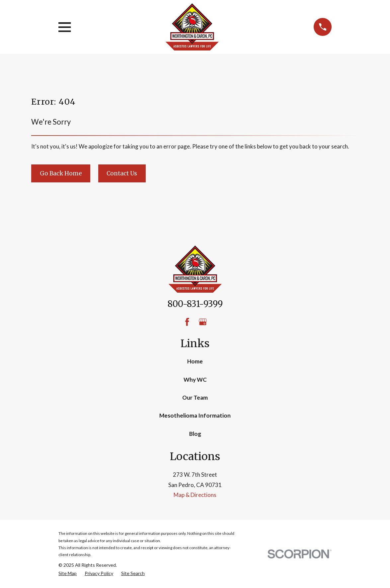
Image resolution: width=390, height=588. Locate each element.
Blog (195, 434)
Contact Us (122, 173)
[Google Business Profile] (203, 322)
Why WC (195, 380)
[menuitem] (68, 573)
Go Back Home (61, 173)
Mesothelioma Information (195, 415)
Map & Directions (195, 495)
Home (195, 361)
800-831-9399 (195, 304)
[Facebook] (187, 322)
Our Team (195, 397)
